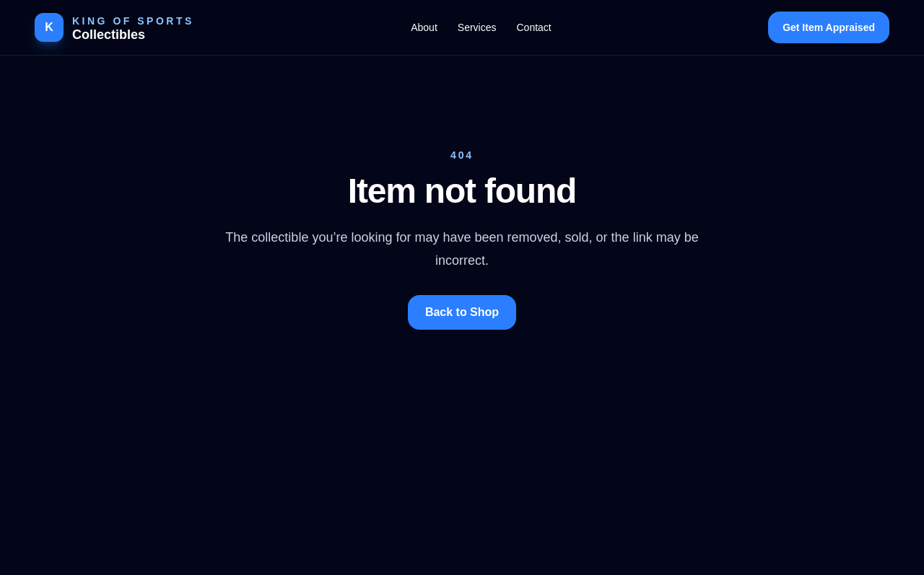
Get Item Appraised (829, 27)
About (424, 27)
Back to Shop (462, 312)
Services (477, 27)
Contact (533, 27)
